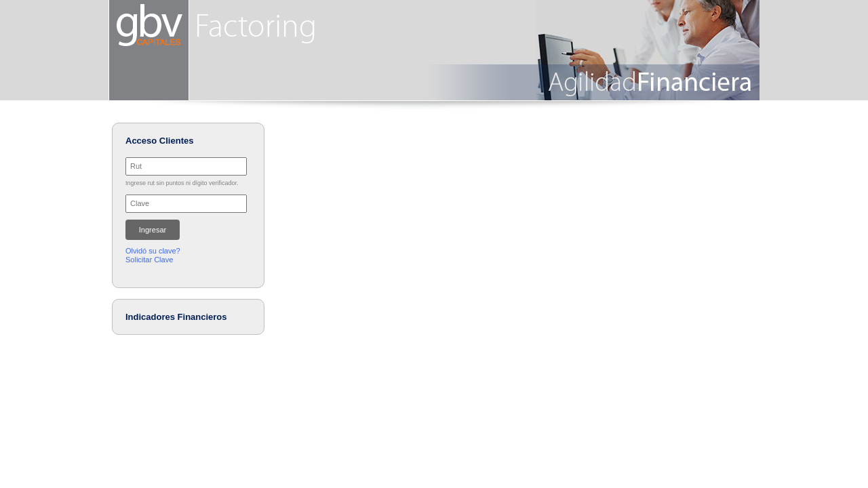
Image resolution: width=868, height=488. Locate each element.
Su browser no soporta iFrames (188, 209)
